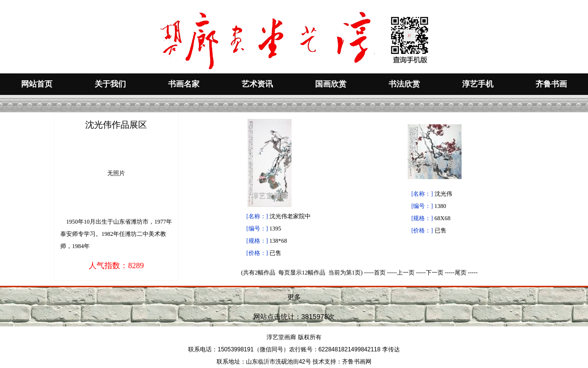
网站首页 (37, 84)
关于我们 (110, 84)
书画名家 (184, 84)
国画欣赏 (331, 84)
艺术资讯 (257, 84)
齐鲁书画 (551, 84)
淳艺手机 (478, 84)
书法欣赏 (404, 84)
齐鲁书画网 (357, 362)
